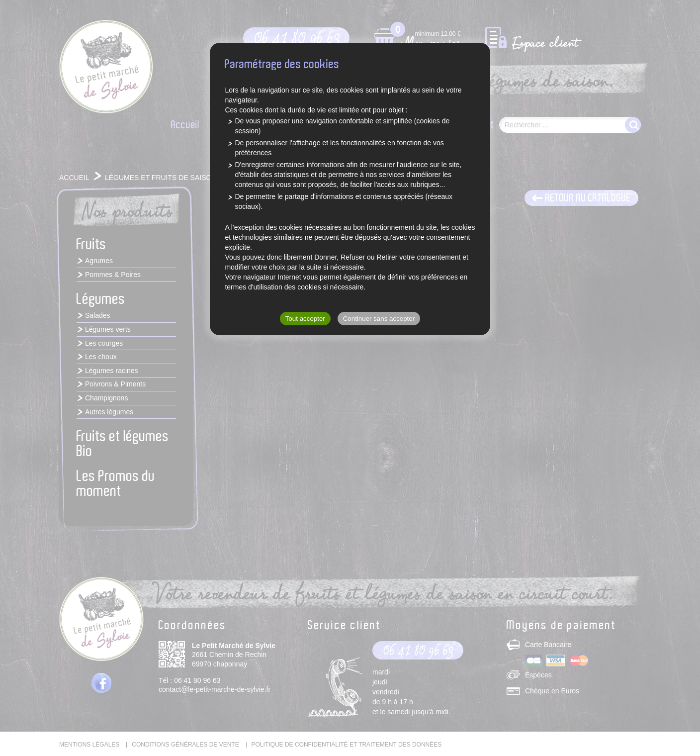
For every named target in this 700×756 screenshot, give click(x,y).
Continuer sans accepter (379, 319)
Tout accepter (305, 319)
